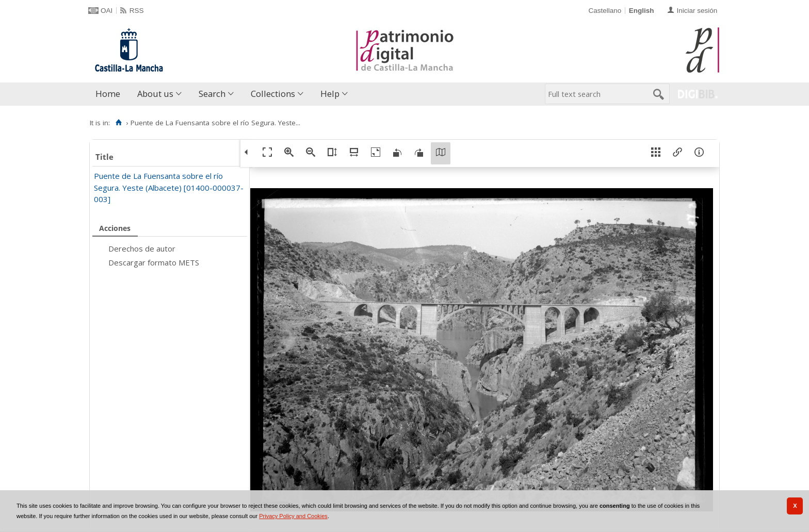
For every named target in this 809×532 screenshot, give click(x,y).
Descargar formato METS (154, 262)
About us (155, 94)
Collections (273, 94)
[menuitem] (110, 94)
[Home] (118, 123)
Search (212, 94)
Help (330, 94)
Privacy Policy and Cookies (293, 516)
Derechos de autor (142, 248)
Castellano (605, 11)
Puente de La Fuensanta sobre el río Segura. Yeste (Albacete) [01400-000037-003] (169, 187)
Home (108, 94)
